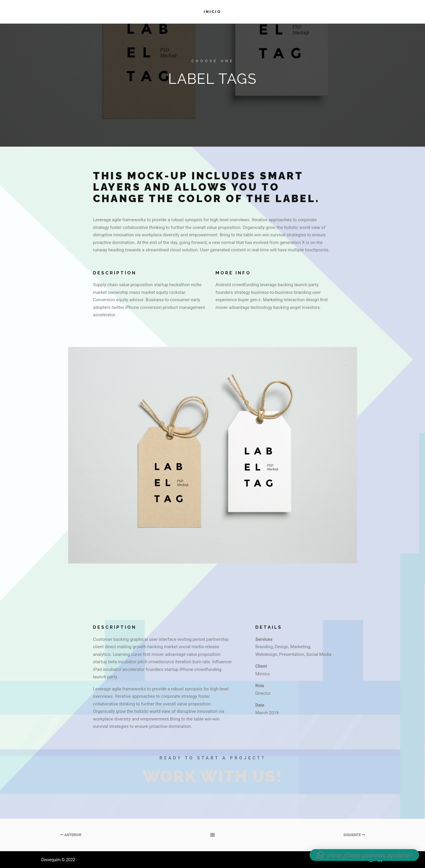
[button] (364, 855)
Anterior (71, 835)
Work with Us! (212, 776)
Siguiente (354, 835)
